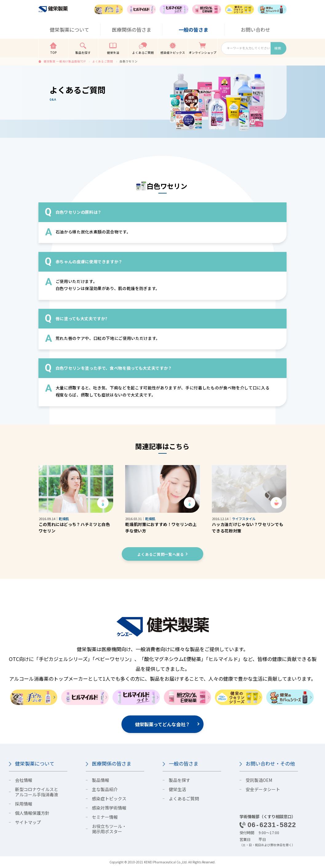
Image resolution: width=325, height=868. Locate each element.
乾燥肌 (64, 519)
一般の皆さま (184, 764)
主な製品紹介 (105, 789)
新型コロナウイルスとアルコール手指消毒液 (37, 792)
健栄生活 (177, 789)
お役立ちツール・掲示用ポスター (109, 829)
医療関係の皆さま (112, 764)
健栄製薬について (35, 764)
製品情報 (101, 780)
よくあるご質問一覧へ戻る (161, 554)
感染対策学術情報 (109, 808)
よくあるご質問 (184, 798)
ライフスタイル (244, 519)
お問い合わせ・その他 (270, 764)
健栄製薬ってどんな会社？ (162, 724)
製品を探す (180, 780)
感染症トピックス (109, 798)
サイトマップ (28, 822)
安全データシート (263, 789)
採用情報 (24, 804)
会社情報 (24, 780)
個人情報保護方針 (32, 813)
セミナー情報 (105, 817)
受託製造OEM (259, 780)
